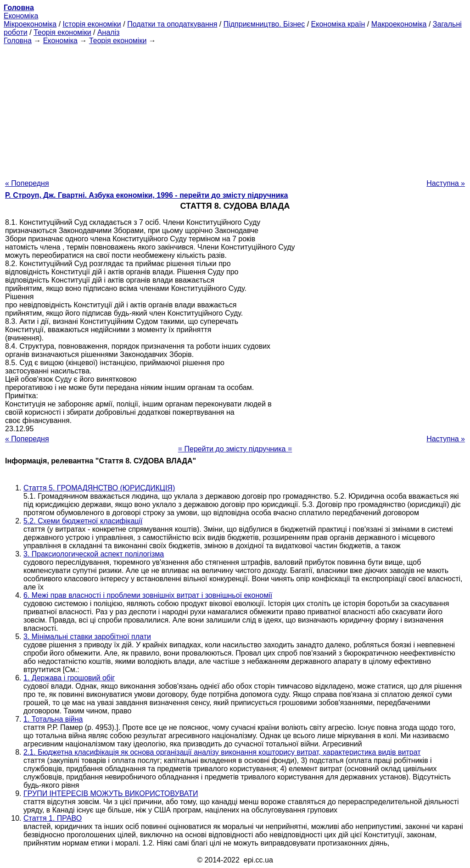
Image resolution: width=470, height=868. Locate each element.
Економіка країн (338, 24)
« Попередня (27, 183)
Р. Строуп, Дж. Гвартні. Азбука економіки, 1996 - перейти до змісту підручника (146, 195)
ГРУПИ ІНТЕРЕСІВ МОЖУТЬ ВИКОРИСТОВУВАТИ (111, 793)
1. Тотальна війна (53, 719)
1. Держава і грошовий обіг (69, 678)
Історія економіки (92, 24)
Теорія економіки (62, 32)
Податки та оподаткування (172, 24)
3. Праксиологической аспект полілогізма (94, 554)
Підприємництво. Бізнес (264, 24)
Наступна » (446, 183)
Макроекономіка (399, 24)
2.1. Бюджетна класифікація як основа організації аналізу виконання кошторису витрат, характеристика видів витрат (222, 752)
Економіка (21, 16)
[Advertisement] (235, 109)
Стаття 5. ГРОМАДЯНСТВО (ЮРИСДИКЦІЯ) (99, 488)
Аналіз (109, 32)
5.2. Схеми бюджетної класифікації (83, 521)
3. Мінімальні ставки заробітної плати (87, 637)
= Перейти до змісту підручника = (235, 449)
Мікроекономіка (30, 24)
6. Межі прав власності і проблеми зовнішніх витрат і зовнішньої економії (148, 595)
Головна (18, 41)
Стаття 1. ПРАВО (53, 818)
